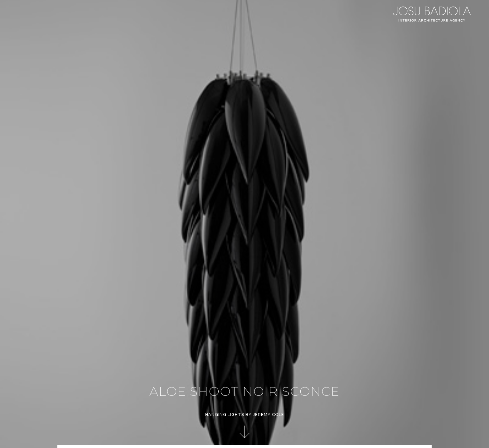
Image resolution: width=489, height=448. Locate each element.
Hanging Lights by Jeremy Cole (245, 415)
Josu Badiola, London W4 (433, 14)
